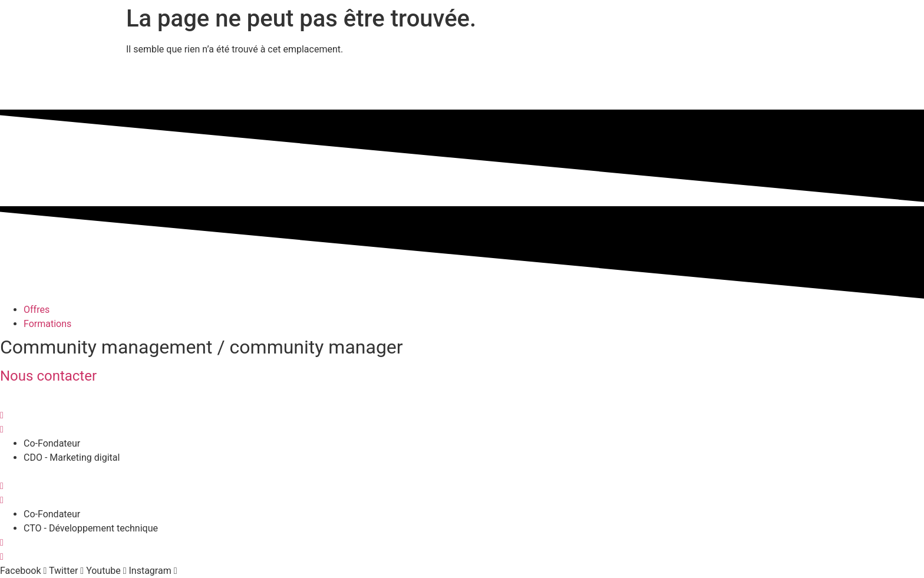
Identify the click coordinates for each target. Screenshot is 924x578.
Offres (37, 310)
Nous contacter (48, 376)
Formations (47, 324)
